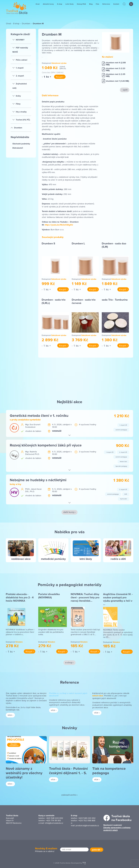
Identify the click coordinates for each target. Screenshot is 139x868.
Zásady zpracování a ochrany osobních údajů (117, 829)
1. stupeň (18, 68)
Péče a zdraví (20, 60)
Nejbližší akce (70, 402)
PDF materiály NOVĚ (20, 50)
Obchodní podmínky (21, 144)
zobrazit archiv (69, 795)
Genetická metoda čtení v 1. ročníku (39, 415)
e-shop (69, 662)
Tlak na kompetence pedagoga (109, 771)
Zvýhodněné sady (20, 86)
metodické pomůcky (53, 559)
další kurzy (69, 512)
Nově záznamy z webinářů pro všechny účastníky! (24, 773)
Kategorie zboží (20, 34)
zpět (125, 90)
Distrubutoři (18, 148)
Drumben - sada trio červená (84, 301)
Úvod (38, 6)
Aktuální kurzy (48, 6)
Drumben (26, 23)
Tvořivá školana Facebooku (121, 818)
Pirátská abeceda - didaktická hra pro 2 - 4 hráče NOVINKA (20, 597)
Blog (91, 6)
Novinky (70, 728)
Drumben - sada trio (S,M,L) (54, 301)
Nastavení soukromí (113, 825)
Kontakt (116, 6)
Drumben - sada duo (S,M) (114, 245)
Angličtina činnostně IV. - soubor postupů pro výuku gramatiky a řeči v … (118, 599)
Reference (106, 6)
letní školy (86, 559)
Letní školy (70, 6)
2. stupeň (18, 76)
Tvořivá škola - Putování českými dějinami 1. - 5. (68, 771)
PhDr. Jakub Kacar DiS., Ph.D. (33, 490)
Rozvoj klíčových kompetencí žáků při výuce (46, 445)
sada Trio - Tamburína (115, 300)
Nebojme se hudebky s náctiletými (38, 480)
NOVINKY (18, 40)
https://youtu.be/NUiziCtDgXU (59, 225)
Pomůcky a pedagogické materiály (70, 585)
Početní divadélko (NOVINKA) (49, 596)
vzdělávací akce (21, 559)
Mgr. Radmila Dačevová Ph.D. (32, 453)
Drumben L (78, 243)
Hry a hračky (20, 112)
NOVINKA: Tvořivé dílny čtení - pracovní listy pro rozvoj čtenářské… (85, 597)
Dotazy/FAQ (81, 6)
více (10, 715)
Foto (98, 6)
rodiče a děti (118, 559)
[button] (124, 6)
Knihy (17, 96)
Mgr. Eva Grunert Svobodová (33, 426)
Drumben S (48, 243)
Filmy (16, 104)
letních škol (98, 696)
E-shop (60, 6)
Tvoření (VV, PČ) (21, 120)
